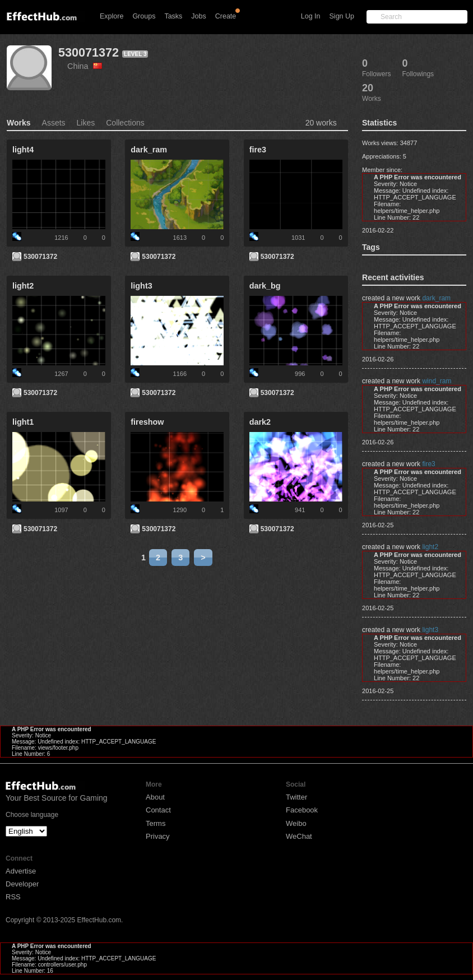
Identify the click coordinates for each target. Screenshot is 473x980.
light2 (430, 547)
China (85, 66)
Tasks (173, 16)
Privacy (158, 836)
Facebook (302, 810)
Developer (22, 884)
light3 (430, 630)
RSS (13, 897)
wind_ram (437, 381)
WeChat (299, 836)
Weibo (296, 823)
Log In (311, 16)
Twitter (296, 797)
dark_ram (436, 298)
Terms (156, 823)
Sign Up (342, 16)
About (155, 797)
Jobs (198, 16)
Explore (112, 16)
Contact (158, 810)
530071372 (89, 52)
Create (226, 16)
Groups (144, 16)
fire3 (428, 464)
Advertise (21, 871)
